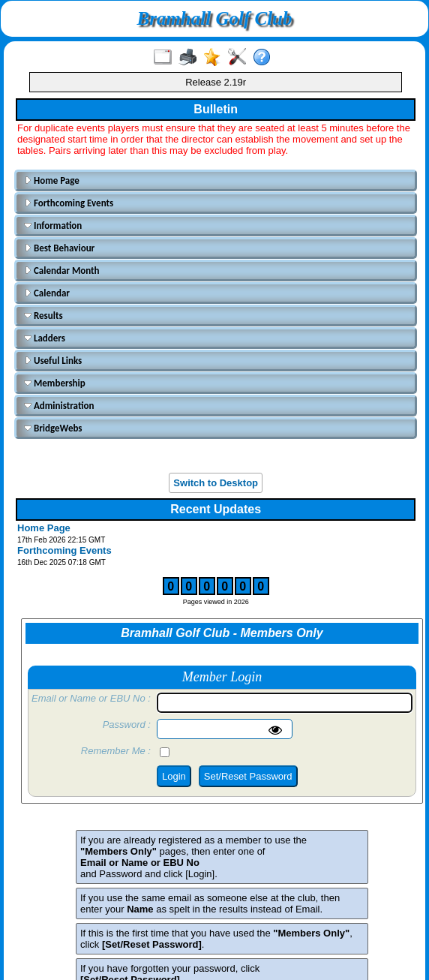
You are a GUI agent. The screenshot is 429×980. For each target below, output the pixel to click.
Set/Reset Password (248, 776)
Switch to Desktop (216, 483)
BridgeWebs (53, 428)
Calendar (47, 293)
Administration (59, 406)
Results (43, 316)
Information (53, 225)
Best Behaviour (59, 248)
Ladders (45, 338)
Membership (55, 383)
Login (174, 776)
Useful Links (53, 361)
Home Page (52, 180)
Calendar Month (62, 271)
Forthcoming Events (69, 203)
